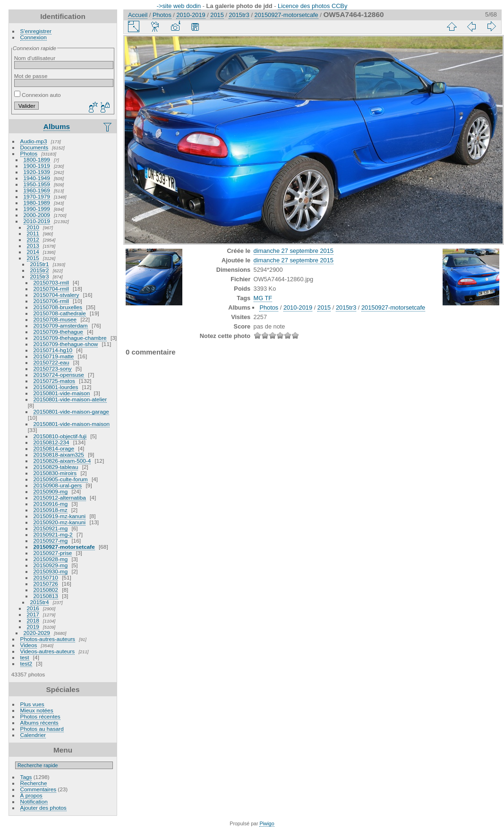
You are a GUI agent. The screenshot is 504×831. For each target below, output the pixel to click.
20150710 (46, 577)
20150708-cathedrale (60, 313)
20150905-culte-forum (61, 479)
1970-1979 (37, 196)
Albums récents (39, 723)
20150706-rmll (51, 301)
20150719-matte (54, 356)
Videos (29, 645)
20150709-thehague (58, 332)
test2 (26, 663)
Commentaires (38, 789)
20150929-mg (51, 565)
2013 (33, 246)
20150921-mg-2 (53, 534)
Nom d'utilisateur (35, 58)
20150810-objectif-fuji (60, 436)
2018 (33, 620)
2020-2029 (37, 633)
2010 (33, 227)
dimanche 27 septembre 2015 (294, 251)
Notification (34, 801)
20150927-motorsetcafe (64, 547)
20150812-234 (51, 442)
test (25, 657)
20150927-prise (53, 553)
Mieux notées (37, 710)
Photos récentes (40, 716)
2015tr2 (40, 270)
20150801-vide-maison (62, 393)
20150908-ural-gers (58, 485)
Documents (34, 147)
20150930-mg (51, 571)
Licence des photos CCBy (312, 6)
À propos (31, 795)
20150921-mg (51, 528)
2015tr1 (40, 264)
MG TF (263, 298)
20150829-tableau (56, 467)
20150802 (46, 590)
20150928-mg (51, 559)
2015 (33, 258)
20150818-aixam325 (59, 454)
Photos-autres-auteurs (48, 639)
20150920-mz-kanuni (60, 522)
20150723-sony (53, 368)
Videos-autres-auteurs (48, 651)
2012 (33, 239)
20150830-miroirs (55, 473)
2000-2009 (37, 215)
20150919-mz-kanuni (60, 516)
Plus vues (32, 704)
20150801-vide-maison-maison (72, 424)
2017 (33, 614)
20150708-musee (55, 319)
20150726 (46, 584)
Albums (57, 126)
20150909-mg (51, 491)
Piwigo (267, 823)
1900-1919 (37, 166)
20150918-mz (51, 510)
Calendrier (33, 735)
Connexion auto (38, 95)
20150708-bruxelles (58, 307)
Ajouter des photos (43, 808)
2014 (33, 252)
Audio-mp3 (34, 141)
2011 (33, 233)
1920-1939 (37, 172)
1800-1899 (37, 160)
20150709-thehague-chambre (70, 338)
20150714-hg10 (53, 350)
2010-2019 (37, 221)
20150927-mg (51, 541)
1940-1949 (37, 178)
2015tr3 (40, 276)
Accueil (138, 15)
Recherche (34, 783)
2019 (33, 627)
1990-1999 (37, 209)
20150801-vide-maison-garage (71, 411)
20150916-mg (51, 504)
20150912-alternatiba (60, 498)
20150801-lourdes (56, 387)
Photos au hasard (42, 729)
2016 (33, 608)
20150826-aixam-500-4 (62, 461)
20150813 (46, 596)
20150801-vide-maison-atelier (70, 399)
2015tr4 (40, 602)
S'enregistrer (36, 31)
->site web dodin (179, 6)
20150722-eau (51, 362)
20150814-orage (54, 448)
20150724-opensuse (59, 375)
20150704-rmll (51, 289)
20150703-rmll (51, 282)
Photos (29, 153)
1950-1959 (37, 184)
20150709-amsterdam (61, 325)
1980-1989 (37, 203)
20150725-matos (54, 381)
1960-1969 (37, 190)
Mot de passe (31, 76)
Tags (26, 777)
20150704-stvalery (56, 295)
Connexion (34, 37)
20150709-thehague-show (66, 344)
